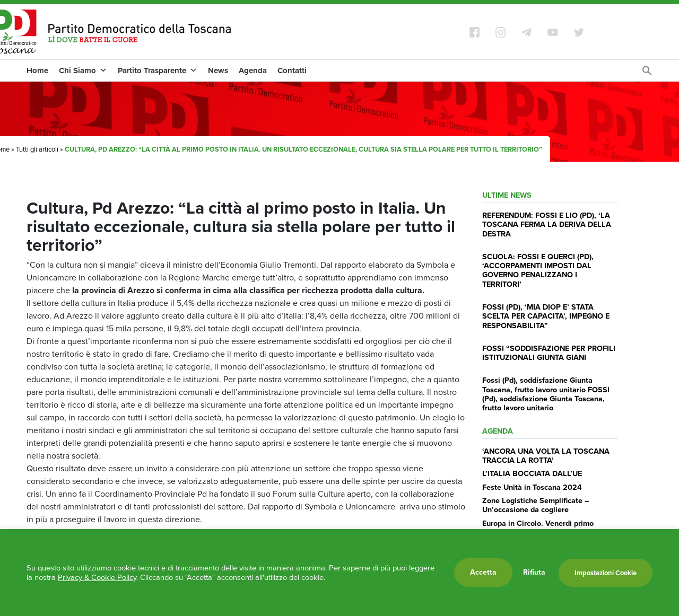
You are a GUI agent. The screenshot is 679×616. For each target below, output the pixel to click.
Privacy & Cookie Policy (97, 577)
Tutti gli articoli (37, 149)
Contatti (292, 71)
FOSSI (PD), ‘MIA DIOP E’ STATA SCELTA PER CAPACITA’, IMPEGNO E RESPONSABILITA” (546, 316)
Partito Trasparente (158, 71)
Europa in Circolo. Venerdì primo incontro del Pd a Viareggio (538, 528)
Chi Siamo (83, 71)
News (218, 71)
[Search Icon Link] (647, 73)
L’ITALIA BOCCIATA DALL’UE (532, 473)
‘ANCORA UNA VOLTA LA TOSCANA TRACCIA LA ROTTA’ (546, 456)
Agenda (253, 71)
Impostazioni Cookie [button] (606, 573)
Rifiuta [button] (534, 573)
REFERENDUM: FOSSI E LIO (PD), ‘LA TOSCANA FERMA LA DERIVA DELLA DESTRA (547, 225)
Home (37, 71)
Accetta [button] (483, 572)
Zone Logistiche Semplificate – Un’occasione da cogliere (536, 505)
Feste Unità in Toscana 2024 (532, 487)
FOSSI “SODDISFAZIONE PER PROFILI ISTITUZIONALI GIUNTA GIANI (549, 353)
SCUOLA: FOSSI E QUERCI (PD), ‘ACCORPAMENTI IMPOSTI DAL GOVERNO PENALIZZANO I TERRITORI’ (538, 270)
